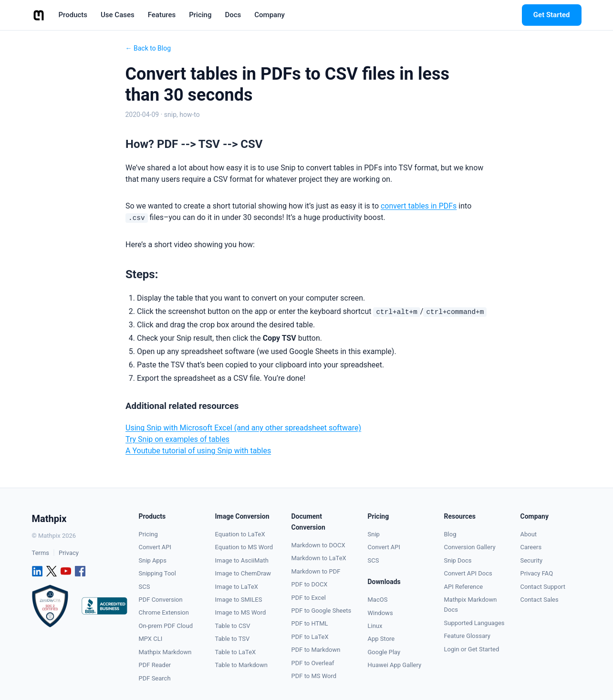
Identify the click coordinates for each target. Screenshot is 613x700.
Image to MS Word (241, 612)
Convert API (155, 547)
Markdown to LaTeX (319, 558)
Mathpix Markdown (165, 652)
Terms (41, 553)
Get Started (552, 15)
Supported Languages (474, 623)
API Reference (464, 587)
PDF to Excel (309, 598)
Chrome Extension (164, 612)
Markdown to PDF (316, 571)
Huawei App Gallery (395, 665)
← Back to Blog (148, 48)
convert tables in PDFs (418, 206)
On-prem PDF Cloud (166, 626)
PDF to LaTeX (310, 637)
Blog (450, 534)
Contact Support (543, 587)
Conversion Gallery (470, 547)
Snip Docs (458, 560)
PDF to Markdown (316, 650)
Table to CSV (233, 626)
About (529, 534)
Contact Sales (540, 600)
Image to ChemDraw (243, 573)
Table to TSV (233, 639)
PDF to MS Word (314, 676)
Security (532, 560)
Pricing (148, 534)
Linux (375, 626)
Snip (374, 534)
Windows (380, 613)
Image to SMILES (239, 600)
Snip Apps (153, 560)
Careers (531, 547)
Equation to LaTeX (240, 534)
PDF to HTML (310, 623)
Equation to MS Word (244, 547)
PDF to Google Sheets (322, 611)
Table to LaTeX (236, 652)
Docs (233, 15)
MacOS (378, 600)
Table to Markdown (241, 665)
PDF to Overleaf (313, 663)
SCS (145, 587)
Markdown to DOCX (318, 545)
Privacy (69, 553)
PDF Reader (155, 665)
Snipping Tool (157, 573)
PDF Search (155, 678)
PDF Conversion (161, 600)
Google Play (384, 652)
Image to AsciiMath (242, 560)
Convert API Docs (468, 573)
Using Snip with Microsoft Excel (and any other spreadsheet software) (243, 428)
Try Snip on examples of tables (177, 439)
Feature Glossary (467, 636)
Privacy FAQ (537, 573)
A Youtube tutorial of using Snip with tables (198, 451)
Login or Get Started (472, 649)
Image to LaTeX (237, 587)
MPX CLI (151, 639)
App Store (381, 639)
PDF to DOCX (310, 584)
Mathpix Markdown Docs (471, 605)
